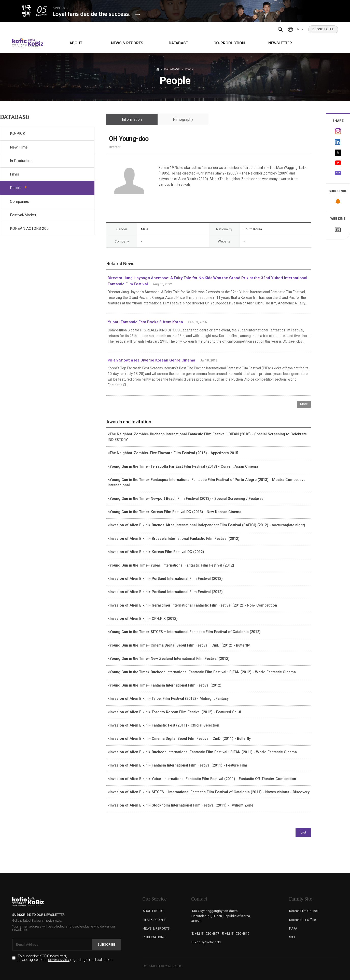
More (304, 404)
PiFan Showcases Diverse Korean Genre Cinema (151, 360)
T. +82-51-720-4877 (205, 934)
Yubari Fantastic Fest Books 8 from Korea (145, 322)
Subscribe (106, 944)
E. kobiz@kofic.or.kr (206, 942)
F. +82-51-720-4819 (236, 934)
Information (132, 119)
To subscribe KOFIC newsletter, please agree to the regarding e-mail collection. (65, 958)
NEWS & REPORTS (127, 43)
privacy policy (59, 960)
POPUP (323, 29)
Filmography (183, 119)
